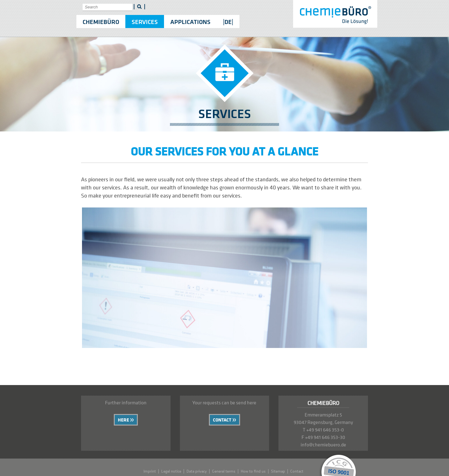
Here (123, 420)
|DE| (228, 22)
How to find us (253, 471)
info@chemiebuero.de (323, 445)
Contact (222, 420)
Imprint (150, 471)
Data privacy (197, 471)
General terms (224, 471)
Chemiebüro (101, 22)
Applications (190, 22)
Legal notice (171, 471)
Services (145, 22)
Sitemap (278, 471)
